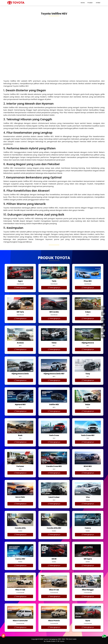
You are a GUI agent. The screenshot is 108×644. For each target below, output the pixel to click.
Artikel (98, 3)
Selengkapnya (20, 288)
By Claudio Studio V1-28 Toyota (54, 641)
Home (83, 3)
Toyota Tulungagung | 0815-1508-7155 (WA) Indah (60, 639)
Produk (90, 3)
